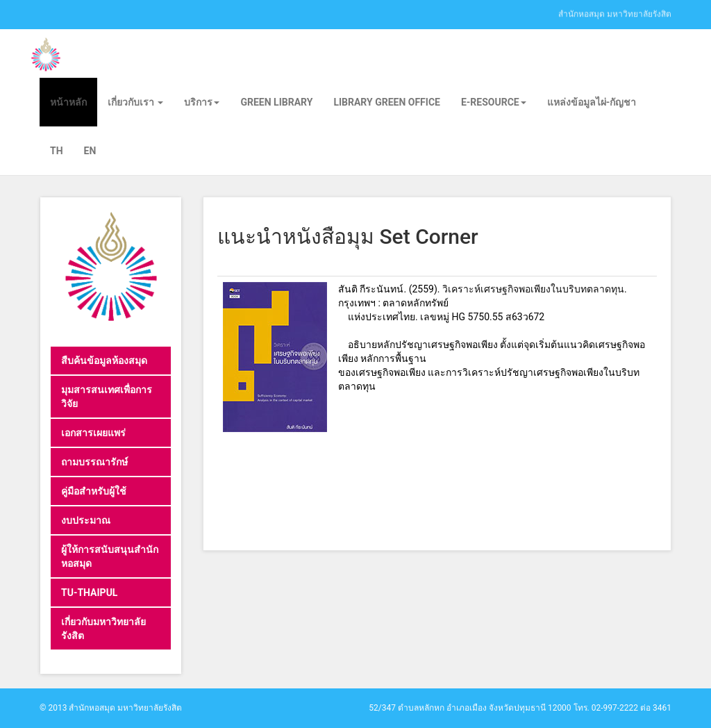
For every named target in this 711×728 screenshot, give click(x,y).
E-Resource (494, 102)
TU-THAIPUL (89, 593)
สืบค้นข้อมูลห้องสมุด (104, 361)
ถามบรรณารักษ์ (94, 462)
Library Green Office (387, 102)
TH (57, 151)
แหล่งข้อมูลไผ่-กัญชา (592, 102)
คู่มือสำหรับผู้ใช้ (94, 491)
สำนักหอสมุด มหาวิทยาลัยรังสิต (615, 13)
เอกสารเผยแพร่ (93, 433)
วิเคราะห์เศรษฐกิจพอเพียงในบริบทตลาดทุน (533, 289)
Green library (276, 102)
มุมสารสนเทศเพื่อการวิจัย (107, 397)
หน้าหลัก (68, 102)
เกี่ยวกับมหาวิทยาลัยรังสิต (103, 629)
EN (90, 151)
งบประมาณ (86, 520)
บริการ (202, 102)
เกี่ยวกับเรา (135, 102)
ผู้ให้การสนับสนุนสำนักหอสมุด (110, 556)
